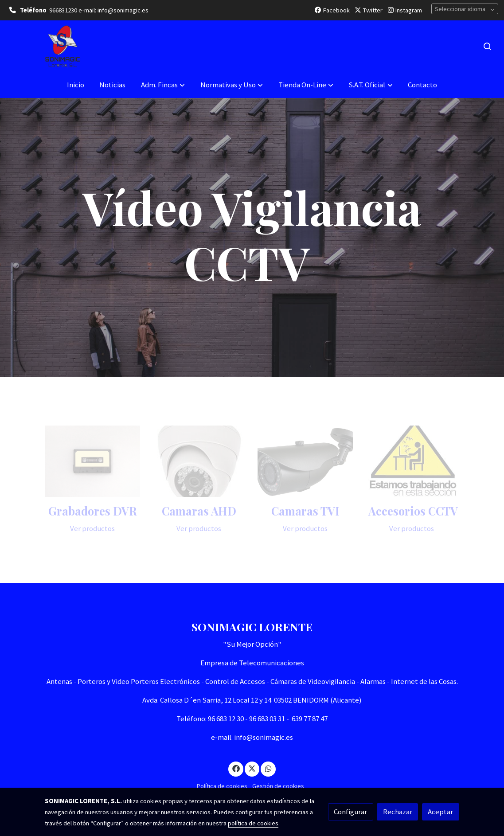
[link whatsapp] (268, 768)
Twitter (369, 10)
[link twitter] (252, 768)
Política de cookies (222, 786)
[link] (63, 46)
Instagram (405, 10)
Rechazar (398, 812)
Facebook (332, 10)
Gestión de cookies (278, 786)
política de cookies (253, 823)
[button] (163, 85)
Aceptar (440, 812)
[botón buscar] (487, 46)
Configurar (350, 812)
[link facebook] (236, 768)
